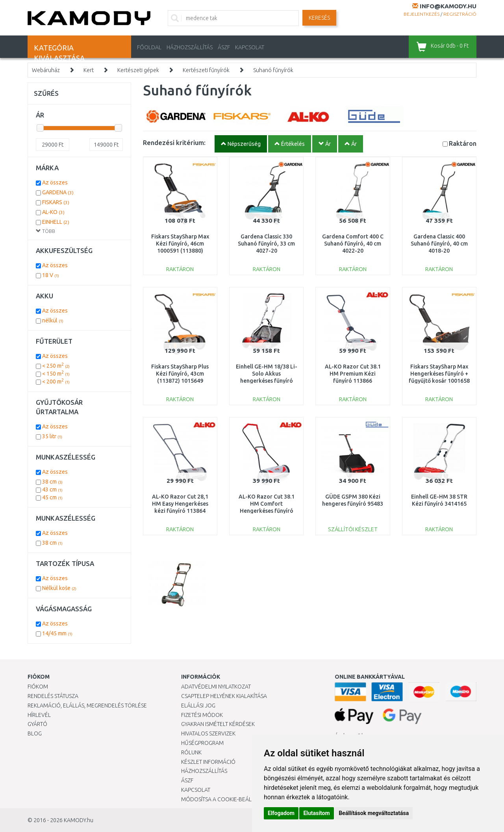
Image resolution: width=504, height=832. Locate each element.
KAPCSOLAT (250, 47)
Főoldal (149, 47)
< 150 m (56, 374)
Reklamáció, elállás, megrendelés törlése (87, 705)
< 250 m (56, 366)
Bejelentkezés (422, 14)
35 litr (52, 436)
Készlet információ (208, 762)
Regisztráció (460, 14)
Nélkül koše (59, 588)
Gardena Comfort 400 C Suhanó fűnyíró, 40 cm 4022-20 (353, 244)
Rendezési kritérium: (174, 142)
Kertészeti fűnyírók (206, 70)
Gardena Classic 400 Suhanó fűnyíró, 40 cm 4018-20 (439, 244)
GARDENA (58, 192)
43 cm (52, 490)
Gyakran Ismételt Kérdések (218, 724)
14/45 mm (57, 633)
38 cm (52, 482)
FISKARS (56, 202)
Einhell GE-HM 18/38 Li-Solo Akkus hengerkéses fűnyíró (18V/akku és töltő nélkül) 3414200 (267, 381)
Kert (89, 70)
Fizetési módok (202, 715)
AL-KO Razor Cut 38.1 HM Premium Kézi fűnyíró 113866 (353, 374)
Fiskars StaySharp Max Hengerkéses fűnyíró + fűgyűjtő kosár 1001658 (439, 374)
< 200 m (56, 382)
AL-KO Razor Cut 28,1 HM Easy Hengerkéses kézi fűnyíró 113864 (180, 504)
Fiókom (38, 687)
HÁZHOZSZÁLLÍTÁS (190, 47)
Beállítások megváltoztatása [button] (374, 813)
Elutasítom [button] (316, 813)
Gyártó (37, 724)
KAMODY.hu (79, 820)
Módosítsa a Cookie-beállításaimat (230, 799)
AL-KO (53, 212)
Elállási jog (198, 705)
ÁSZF (224, 47)
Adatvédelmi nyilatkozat (216, 687)
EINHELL (56, 222)
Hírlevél (39, 715)
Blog (35, 733)
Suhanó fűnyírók (273, 70)
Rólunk (191, 752)
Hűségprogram (202, 743)
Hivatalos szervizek (208, 733)
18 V (51, 275)
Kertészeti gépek (138, 70)
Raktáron (463, 143)
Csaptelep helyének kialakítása (224, 696)
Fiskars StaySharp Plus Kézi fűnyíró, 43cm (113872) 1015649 (180, 374)
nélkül (53, 320)
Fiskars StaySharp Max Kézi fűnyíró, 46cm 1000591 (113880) (180, 244)
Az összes (55, 182)
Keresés (319, 18)
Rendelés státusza (53, 696)
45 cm (52, 497)
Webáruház (46, 70)
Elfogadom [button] (281, 813)
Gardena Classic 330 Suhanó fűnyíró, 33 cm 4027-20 (266, 244)
